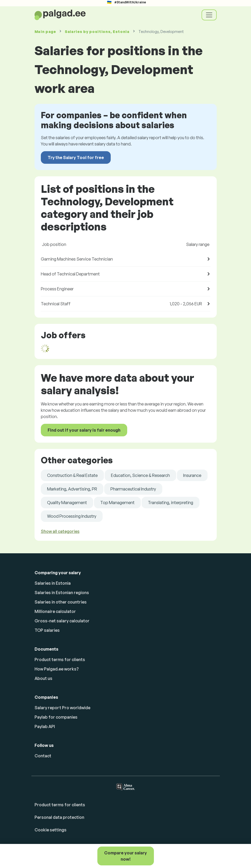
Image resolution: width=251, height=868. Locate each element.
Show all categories (60, 531)
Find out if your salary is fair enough (84, 430)
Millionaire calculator (55, 611)
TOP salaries (47, 630)
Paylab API (45, 726)
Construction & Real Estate (72, 475)
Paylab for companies (56, 717)
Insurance (192, 475)
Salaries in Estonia (53, 583)
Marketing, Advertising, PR (72, 489)
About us (43, 678)
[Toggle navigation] (209, 15)
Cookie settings (51, 830)
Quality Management (67, 503)
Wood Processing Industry (72, 516)
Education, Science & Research (140, 475)
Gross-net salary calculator (62, 621)
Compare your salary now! (125, 856)
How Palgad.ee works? (57, 669)
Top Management (117, 503)
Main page (45, 32)
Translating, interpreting (171, 503)
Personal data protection (59, 817)
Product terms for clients (60, 660)
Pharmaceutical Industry (133, 489)
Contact (43, 756)
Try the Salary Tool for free (76, 157)
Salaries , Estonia (97, 32)
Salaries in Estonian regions (62, 593)
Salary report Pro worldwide (62, 708)
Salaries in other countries (61, 602)
